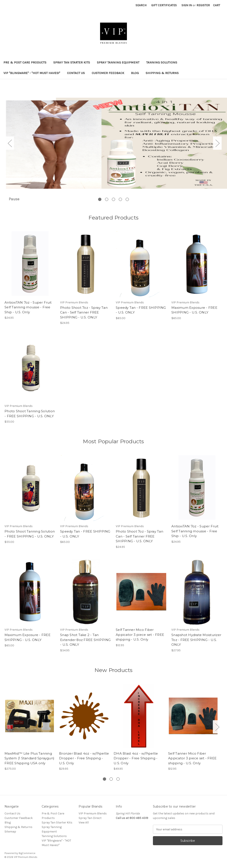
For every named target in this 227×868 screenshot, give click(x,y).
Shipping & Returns (162, 73)
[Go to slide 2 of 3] (111, 779)
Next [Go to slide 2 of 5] (217, 143)
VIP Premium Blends (93, 813)
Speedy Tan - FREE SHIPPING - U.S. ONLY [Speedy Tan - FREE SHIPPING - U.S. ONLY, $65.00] (141, 310)
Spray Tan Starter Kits (72, 62)
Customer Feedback (108, 73)
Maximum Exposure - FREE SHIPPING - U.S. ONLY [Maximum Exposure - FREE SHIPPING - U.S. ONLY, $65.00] (194, 310)
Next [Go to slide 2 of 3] (217, 727)
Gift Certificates (164, 5)
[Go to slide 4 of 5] (120, 199)
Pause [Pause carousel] (14, 199)
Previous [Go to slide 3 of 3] (6, 727)
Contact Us (76, 73)
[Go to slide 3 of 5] (113, 199)
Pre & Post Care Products (25, 62)
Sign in (187, 5)
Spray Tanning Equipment (118, 62)
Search (141, 5)
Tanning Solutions (162, 62)
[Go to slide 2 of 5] (107, 199)
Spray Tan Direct (90, 818)
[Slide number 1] (113, 143)
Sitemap (10, 832)
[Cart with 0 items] (217, 5)
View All (84, 822)
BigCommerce (27, 853)
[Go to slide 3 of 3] (118, 779)
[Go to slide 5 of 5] (127, 199)
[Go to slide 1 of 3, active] (104, 779)
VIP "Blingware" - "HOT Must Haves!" (32, 73)
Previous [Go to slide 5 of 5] (10, 143)
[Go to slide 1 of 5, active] (100, 199)
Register (203, 5)
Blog (135, 73)
